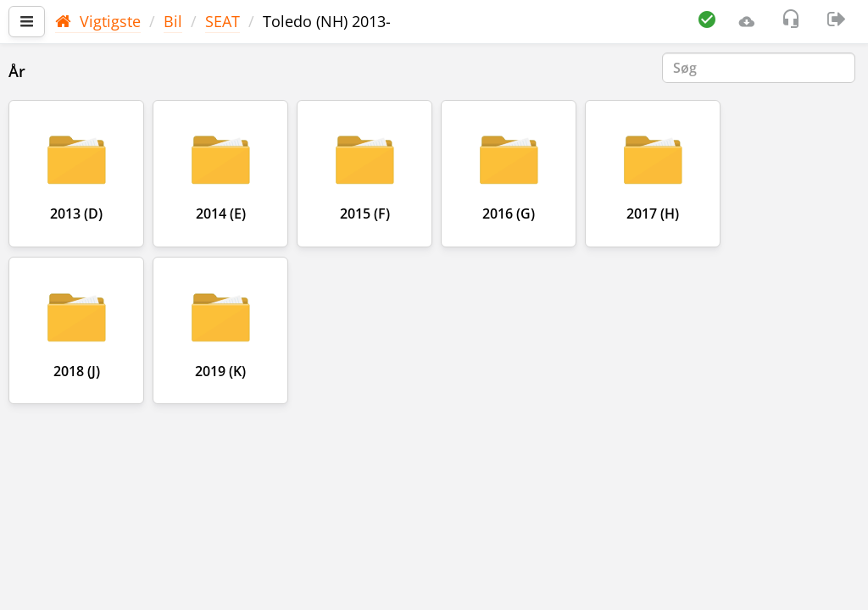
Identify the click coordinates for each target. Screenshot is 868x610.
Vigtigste (98, 21)
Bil (173, 21)
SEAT (223, 21)
